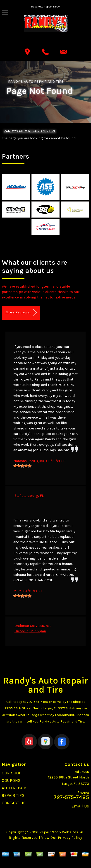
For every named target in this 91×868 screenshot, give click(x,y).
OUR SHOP (12, 773)
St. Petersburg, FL (29, 496)
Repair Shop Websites (59, 832)
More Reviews (21, 313)
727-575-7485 (37, 702)
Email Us (80, 806)
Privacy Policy (70, 838)
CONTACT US (14, 803)
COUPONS (11, 781)
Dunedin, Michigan (30, 631)
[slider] (22, 466)
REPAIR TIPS (13, 795)
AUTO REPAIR (14, 788)
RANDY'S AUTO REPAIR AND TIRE (36, 81)
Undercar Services (29, 626)
